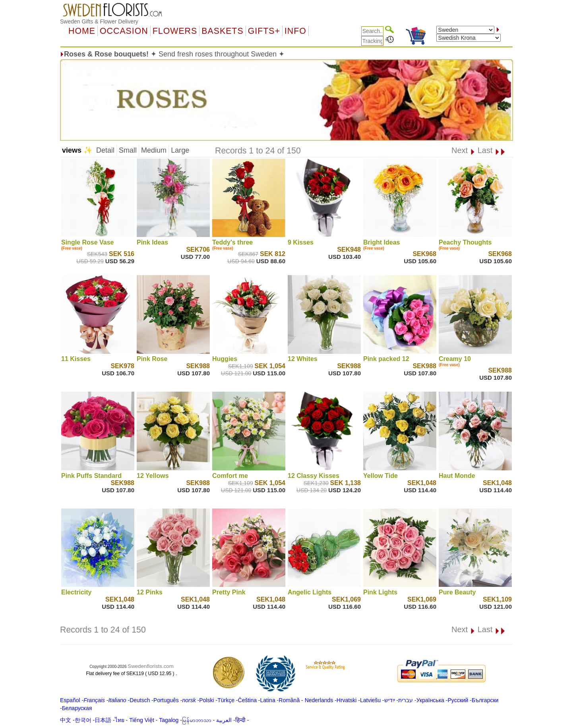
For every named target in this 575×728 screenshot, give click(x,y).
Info (295, 31)
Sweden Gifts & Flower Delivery (99, 21)
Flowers (175, 31)
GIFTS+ (264, 31)
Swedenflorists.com (151, 666)
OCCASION (124, 31)
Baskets (222, 31)
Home (82, 31)
